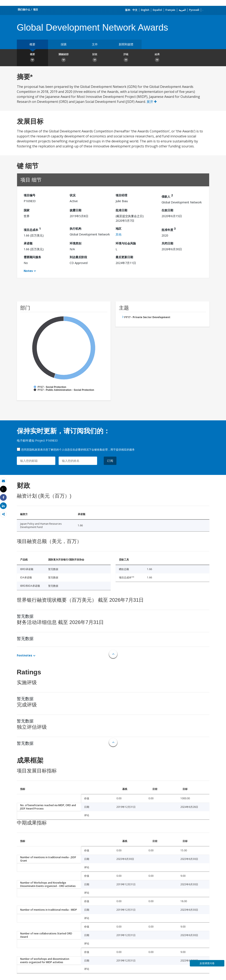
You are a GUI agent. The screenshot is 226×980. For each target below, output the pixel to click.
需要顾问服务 (32, 257)
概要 (32, 44)
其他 (119, 234)
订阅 (110, 461)
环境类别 (75, 243)
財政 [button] (95, 58)
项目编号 (30, 195)
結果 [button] (157, 58)
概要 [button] (32, 58)
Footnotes (25, 655)
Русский (194, 10)
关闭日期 (167, 243)
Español (157, 10)
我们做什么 (24, 9)
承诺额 (28, 243)
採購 (64, 44)
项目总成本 (32, 229)
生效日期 (167, 210)
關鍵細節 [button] (64, 58)
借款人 (167, 196)
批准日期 (121, 210)
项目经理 (121, 195)
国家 (27, 210)
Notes (28, 271)
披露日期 (75, 210)
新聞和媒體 (126, 44)
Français (170, 10)
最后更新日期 (124, 257)
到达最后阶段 (78, 257)
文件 (95, 44)
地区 (119, 229)
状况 (73, 195)
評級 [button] (126, 58)
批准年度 (169, 229)
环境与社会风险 (126, 243)
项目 (36, 9)
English (145, 10)
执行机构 (75, 229)
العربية (182, 10)
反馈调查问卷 (207, 963)
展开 (152, 102)
